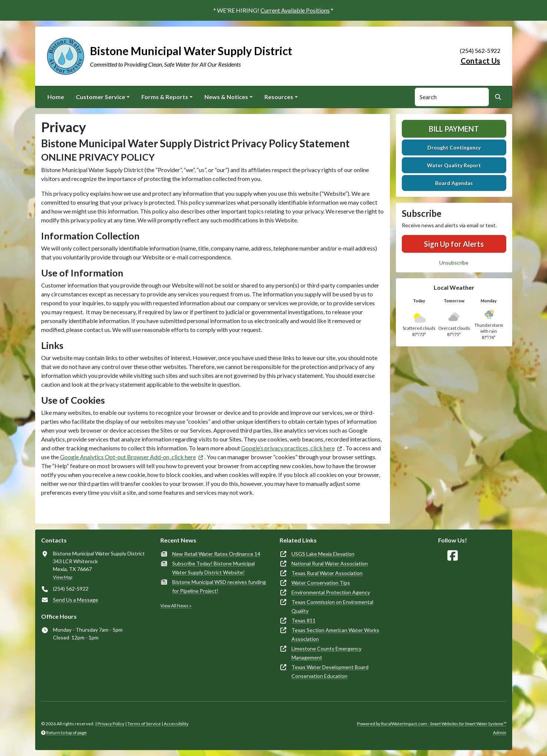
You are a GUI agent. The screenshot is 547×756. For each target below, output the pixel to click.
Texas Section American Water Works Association (335, 634)
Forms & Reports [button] (165, 97)
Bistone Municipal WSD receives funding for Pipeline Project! (219, 586)
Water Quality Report (454, 165)
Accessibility (176, 724)
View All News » (176, 606)
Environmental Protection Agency (331, 592)
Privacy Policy (111, 724)
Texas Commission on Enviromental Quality (332, 606)
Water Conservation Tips (321, 583)
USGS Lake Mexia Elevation (323, 554)
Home (56, 97)
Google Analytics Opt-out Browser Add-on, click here (128, 457)
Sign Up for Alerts (454, 244)
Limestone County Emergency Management (326, 653)
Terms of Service (144, 724)
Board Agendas (454, 183)
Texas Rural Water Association (327, 573)
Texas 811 (303, 620)
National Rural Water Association (330, 563)
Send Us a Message (76, 600)
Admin (500, 733)
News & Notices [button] (226, 97)
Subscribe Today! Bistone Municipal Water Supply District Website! (214, 568)
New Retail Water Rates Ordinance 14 (216, 554)
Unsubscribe (454, 263)
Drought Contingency (454, 147)
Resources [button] (279, 97)
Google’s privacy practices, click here (288, 448)
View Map (63, 577)
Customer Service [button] (101, 97)
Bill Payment (454, 129)
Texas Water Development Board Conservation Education (330, 671)
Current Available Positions (295, 10)
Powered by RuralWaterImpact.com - (432, 724)
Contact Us (481, 61)
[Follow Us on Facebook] (453, 556)
